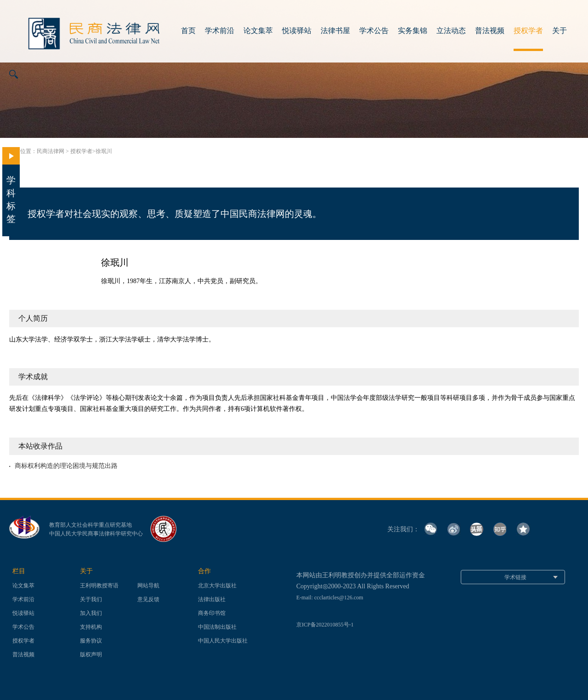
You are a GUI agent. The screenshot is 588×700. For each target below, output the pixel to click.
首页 (188, 31)
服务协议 (91, 641)
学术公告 (374, 31)
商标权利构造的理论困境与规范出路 (66, 466)
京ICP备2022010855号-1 (325, 625)
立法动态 (451, 31)
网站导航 (148, 586)
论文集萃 (258, 31)
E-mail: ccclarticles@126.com (330, 598)
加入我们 (91, 613)
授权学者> (83, 151)
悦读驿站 (297, 31)
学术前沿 (220, 31)
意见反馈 (148, 599)
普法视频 (490, 31)
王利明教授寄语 (99, 586)
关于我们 (91, 599)
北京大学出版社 (217, 586)
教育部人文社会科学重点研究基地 (90, 525)
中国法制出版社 (217, 627)
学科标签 (11, 185)
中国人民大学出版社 (223, 641)
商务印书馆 (212, 613)
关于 (560, 31)
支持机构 (91, 627)
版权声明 (91, 654)
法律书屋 (335, 31)
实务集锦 (413, 31)
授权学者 (528, 31)
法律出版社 (212, 599)
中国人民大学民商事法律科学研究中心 (96, 534)
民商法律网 (51, 151)
